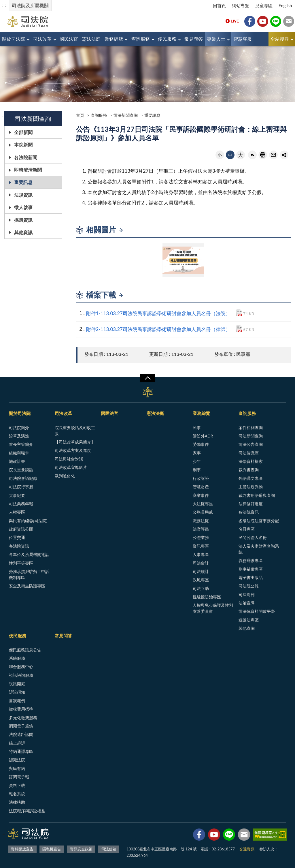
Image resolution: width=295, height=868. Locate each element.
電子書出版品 (251, 577)
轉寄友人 (273, 155)
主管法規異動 (251, 487)
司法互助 (201, 588)
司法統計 (201, 571)
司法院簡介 (19, 428)
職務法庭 (201, 521)
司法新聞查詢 (126, 115)
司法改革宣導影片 (71, 467)
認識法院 (17, 760)
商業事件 (201, 495)
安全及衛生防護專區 (27, 586)
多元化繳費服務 (23, 718)
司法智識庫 (249, 453)
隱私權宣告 (52, 849)
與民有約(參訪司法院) (28, 521)
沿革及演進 (19, 436)
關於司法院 (14, 39)
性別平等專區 (21, 563)
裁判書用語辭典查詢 (257, 495)
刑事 (197, 470)
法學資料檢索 (251, 461)
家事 (197, 453)
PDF (239, 313)
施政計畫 (17, 461)
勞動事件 (201, 444)
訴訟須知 (17, 692)
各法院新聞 (26, 157)
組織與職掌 (19, 453)
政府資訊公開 (21, 529)
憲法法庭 (91, 39)
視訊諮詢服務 (21, 675)
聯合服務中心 (21, 667)
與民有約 (17, 768)
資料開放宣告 (22, 849)
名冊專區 (247, 529)
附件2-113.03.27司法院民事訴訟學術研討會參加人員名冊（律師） (158, 329)
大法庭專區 (203, 504)
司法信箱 (289, 21)
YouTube (263, 21)
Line (276, 21)
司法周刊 (247, 594)
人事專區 (201, 554)
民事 (197, 428)
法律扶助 (17, 802)
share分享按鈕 (284, 155)
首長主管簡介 (21, 444)
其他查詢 (247, 628)
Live (232, 21)
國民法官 (69, 39)
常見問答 (194, 39)
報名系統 (17, 794)
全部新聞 (23, 132)
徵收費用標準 (21, 709)
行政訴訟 (201, 478)
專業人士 (216, 39)
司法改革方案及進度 (73, 450)
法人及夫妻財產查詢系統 (259, 549)
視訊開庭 (17, 684)
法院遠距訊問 (21, 734)
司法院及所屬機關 (30, 5)
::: (4, 5)
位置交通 (17, 537)
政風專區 (201, 580)
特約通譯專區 (21, 751)
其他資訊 (23, 232)
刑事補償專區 (251, 569)
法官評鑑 (201, 529)
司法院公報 (249, 586)
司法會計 (201, 563)
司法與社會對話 (69, 459)
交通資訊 (247, 849)
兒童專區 (264, 5)
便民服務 (167, 39)
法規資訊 (23, 195)
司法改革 (42, 39)
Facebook (250, 21)
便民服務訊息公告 (25, 650)
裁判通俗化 (65, 476)
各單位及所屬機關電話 (29, 554)
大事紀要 (17, 495)
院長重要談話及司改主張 (75, 431)
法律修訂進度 (251, 504)
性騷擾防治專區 (207, 597)
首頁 (80, 115)
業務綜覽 (114, 39)
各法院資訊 (19, 546)
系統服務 (17, 658)
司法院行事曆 (21, 487)
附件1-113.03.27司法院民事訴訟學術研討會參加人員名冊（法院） (158, 313)
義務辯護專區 (251, 560)
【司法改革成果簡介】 (75, 442)
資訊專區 (201, 546)
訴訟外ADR (203, 436)
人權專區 (17, 512)
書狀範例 (17, 701)
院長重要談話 (21, 470)
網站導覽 (241, 5)
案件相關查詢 (251, 428)
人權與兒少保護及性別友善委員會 (213, 608)
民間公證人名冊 (253, 537)
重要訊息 (23, 182)
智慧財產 (201, 487)
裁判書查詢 (249, 470)
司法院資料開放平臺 (257, 611)
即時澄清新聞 (28, 170)
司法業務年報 (21, 504)
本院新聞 (23, 145)
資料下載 (17, 785)
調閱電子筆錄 (21, 726)
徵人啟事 (23, 207)
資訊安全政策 (81, 849)
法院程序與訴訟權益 (27, 811)
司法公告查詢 (251, 444)
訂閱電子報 (19, 777)
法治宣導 (247, 603)
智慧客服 (243, 39)
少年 (197, 461)
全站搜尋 (280, 39)
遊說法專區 (249, 620)
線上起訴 (17, 743)
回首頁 (219, 5)
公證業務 (201, 537)
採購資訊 (23, 220)
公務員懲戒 (203, 512)
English (285, 5)
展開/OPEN (147, 378)
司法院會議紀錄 (23, 478)
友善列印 (263, 155)
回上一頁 (252, 155)
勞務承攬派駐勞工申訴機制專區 (29, 574)
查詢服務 (141, 39)
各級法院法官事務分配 (259, 521)
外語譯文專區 (251, 478)
